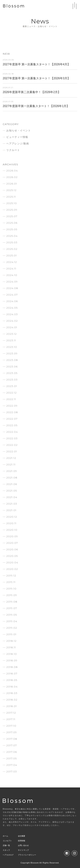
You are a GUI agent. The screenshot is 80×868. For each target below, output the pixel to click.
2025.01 (12, 255)
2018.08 (12, 667)
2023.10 (12, 347)
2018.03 (12, 693)
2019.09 (12, 595)
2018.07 (12, 673)
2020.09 (12, 536)
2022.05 (12, 425)
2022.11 (11, 399)
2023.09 (12, 353)
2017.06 (12, 752)
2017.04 (12, 765)
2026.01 (12, 184)
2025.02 (12, 249)
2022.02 (12, 445)
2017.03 (12, 771)
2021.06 (12, 484)
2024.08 (12, 288)
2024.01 (12, 327)
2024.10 (12, 275)
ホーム (5, 836)
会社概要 (22, 836)
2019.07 (12, 608)
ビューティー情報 (17, 137)
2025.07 (12, 216)
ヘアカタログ (8, 855)
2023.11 (11, 340)
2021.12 (11, 458)
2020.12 (12, 517)
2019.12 (11, 576)
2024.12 (12, 262)
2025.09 (12, 210)
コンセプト (7, 841)
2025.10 (12, 203)
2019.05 (12, 615)
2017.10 (11, 726)
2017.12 (11, 713)
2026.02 (12, 177)
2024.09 (12, 282)
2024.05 (12, 308)
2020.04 (12, 562)
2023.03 (12, 380)
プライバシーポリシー (27, 855)
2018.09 (12, 660)
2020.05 (12, 556)
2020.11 (11, 523)
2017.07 (12, 745)
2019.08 (12, 602)
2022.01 (12, 451)
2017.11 (11, 719)
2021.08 (12, 478)
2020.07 (12, 543)
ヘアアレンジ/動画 (18, 144)
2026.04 (12, 171)
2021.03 (12, 504)
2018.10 (12, 654)
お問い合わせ (23, 845)
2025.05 (12, 229)
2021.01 (11, 510)
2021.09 (12, 471)
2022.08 (12, 412)
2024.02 (12, 321)
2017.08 (12, 739)
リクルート (13, 150)
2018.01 (12, 706)
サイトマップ (23, 850)
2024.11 (11, 269)
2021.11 (11, 464)
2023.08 (12, 360)
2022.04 (12, 432)
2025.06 (12, 223)
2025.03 (12, 242)
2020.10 (12, 530)
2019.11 (11, 582)
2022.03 (12, 438)
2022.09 (12, 406)
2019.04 (12, 621)
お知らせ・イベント (19, 130)
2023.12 (11, 334)
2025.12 (11, 190)
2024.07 (12, 295)
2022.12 (11, 393)
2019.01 (11, 634)
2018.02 (12, 700)
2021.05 (12, 491)
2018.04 (12, 687)
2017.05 (11, 758)
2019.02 (12, 628)
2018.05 (12, 680)
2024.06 (12, 301)
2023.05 (12, 373)
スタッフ (6, 850)
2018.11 (11, 647)
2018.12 (11, 641)
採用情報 (22, 841)
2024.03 (12, 314)
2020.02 (12, 569)
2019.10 (11, 589)
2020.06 (12, 549)
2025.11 (11, 197)
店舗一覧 (6, 845)
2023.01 (12, 386)
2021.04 (12, 497)
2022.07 (12, 419)
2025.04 (12, 236)
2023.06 (12, 367)
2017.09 (12, 732)
